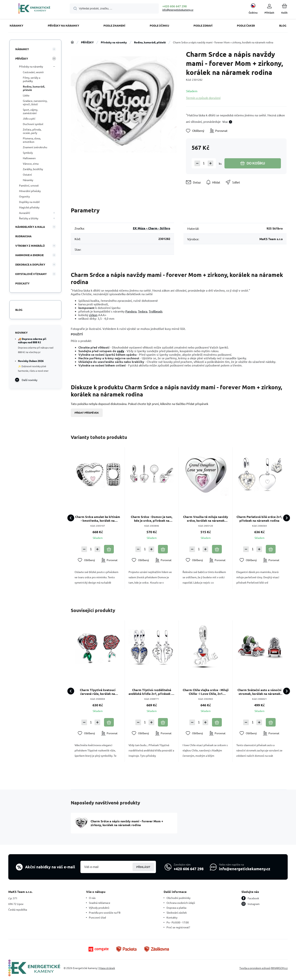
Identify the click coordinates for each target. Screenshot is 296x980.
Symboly (28, 153)
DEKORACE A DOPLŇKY (30, 264)
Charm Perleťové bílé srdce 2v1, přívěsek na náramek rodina (260, 519)
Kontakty (172, 917)
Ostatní (27, 174)
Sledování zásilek (177, 912)
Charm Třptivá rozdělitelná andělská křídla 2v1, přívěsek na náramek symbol (152, 692)
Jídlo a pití (29, 118)
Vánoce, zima (31, 164)
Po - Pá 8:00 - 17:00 (178, 922)
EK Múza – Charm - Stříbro (152, 228)
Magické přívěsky (29, 207)
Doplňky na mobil (29, 202)
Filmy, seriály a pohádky (32, 79)
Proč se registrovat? (178, 927)
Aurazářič (25, 213)
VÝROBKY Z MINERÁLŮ (30, 246)
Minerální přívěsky (30, 191)
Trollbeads (156, 311)
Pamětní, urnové (29, 185)
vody (121, 351)
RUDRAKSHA (23, 236)
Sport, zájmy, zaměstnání (30, 111)
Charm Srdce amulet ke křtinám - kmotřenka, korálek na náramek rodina (98, 519)
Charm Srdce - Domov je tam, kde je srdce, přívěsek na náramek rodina (152, 519)
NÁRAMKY (22, 49)
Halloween (29, 158)
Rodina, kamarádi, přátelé (150, 42)
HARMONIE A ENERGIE (29, 255)
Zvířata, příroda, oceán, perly (32, 131)
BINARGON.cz (279, 968)
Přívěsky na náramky (114, 42)
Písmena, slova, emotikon (32, 140)
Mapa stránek (107, 968)
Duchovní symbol (33, 124)
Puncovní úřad (97, 917)
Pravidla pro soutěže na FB (105, 912)
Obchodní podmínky (178, 898)
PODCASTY (22, 283)
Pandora (131, 311)
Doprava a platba (176, 908)
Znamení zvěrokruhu (35, 147)
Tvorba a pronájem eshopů (255, 968)
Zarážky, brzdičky (33, 169)
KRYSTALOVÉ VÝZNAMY (31, 274)
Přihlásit (143, 867)
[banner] (34, 9)
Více (225, 122)
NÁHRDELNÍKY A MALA (30, 227)
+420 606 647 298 (175, 6)
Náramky (28, 180)
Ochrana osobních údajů (181, 903)
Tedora (143, 311)
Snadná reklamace (100, 903)
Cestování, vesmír (33, 72)
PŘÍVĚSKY (87, 42)
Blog (19, 310)
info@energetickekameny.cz (178, 10)
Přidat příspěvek (87, 413)
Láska (26, 95)
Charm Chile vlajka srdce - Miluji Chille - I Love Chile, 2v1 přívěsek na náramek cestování (205, 692)
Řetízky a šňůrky (29, 218)
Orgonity (24, 196)
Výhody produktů (99, 908)
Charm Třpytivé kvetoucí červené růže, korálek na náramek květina (98, 692)
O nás (92, 898)
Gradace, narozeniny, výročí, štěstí (35, 102)
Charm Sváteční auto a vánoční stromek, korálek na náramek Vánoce (259, 692)
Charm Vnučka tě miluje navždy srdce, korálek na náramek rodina (206, 519)
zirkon (93, 315)
